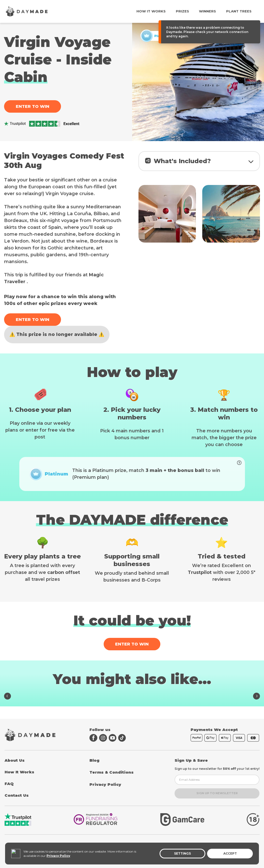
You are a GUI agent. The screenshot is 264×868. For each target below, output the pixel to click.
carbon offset (64, 581)
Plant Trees (239, 11)
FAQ (9, 784)
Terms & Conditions (112, 772)
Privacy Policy (105, 784)
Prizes (182, 11)
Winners (207, 11)
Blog (94, 760)
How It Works (151, 11)
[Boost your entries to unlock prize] (237, 472)
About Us (15, 760)
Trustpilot (200, 581)
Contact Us (17, 795)
